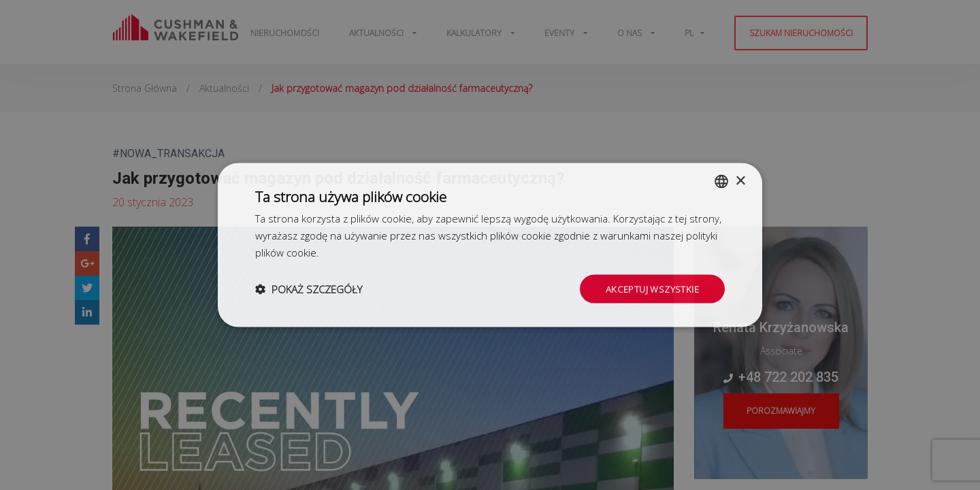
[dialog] (490, 245)
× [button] (740, 180)
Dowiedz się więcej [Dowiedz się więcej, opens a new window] (365, 251)
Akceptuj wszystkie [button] (651, 288)
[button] (309, 289)
